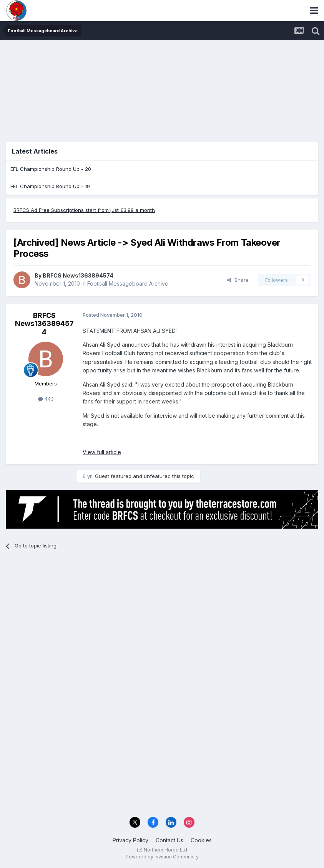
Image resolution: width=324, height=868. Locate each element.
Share (238, 280)
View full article (102, 452)
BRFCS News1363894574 (78, 275)
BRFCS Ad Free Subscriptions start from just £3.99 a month (84, 210)
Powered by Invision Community (162, 857)
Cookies (201, 840)
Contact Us (169, 840)
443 (46, 399)
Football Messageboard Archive (128, 284)
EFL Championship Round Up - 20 (51, 169)
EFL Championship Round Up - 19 (50, 186)
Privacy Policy (130, 840)
